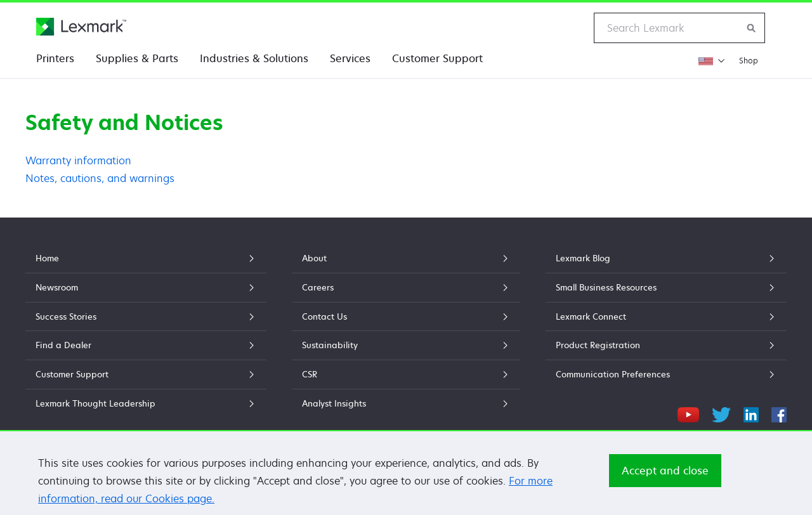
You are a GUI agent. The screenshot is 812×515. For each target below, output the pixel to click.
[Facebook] (779, 413)
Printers (55, 58)
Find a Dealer (146, 345)
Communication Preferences (666, 374)
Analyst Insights (406, 403)
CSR (406, 374)
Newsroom (146, 287)
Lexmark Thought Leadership (146, 403)
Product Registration (666, 345)
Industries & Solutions (254, 58)
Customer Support (437, 58)
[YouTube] (688, 413)
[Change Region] (711, 61)
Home (146, 258)
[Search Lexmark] (752, 28)
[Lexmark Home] (81, 27)
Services (350, 58)
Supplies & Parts (137, 58)
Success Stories (146, 316)
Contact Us (406, 316)
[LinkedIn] (751, 413)
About (406, 258)
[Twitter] (721, 413)
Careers (406, 287)
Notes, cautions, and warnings (100, 178)
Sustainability (406, 345)
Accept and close (665, 476)
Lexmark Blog (666, 258)
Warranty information (78, 160)
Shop (749, 61)
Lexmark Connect (666, 316)
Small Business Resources (666, 287)
